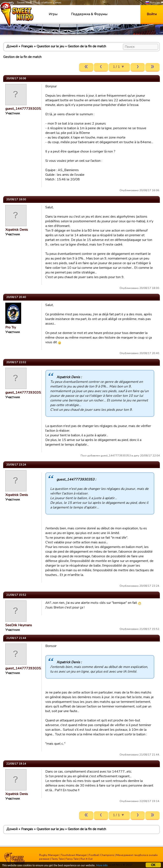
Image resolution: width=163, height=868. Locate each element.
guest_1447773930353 (24, 109)
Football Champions (102, 855)
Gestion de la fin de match (87, 46)
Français (27, 46)
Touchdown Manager (74, 855)
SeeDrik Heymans (19, 625)
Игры (53, 14)
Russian (153, 3)
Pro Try (11, 327)
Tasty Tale (58, 859)
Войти (152, 14)
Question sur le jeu (50, 46)
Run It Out (86, 859)
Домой (12, 46)
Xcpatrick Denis (17, 230)
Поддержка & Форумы (89, 14)
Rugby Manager (49, 855)
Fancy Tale (72, 859)
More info (102, 866)
